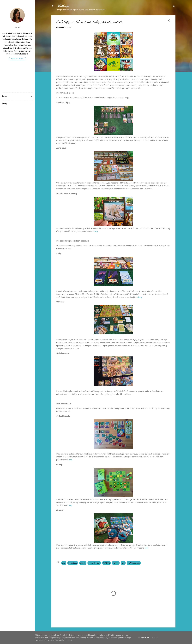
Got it (155, 638)
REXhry (116, 563)
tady (96, 231)
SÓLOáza (63, 6)
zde (71, 460)
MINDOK (106, 563)
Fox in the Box (94, 563)
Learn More (144, 638)
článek (83, 563)
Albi (64, 563)
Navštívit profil (17, 59)
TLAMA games (134, 563)
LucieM (17, 28)
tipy (123, 563)
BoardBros (73, 563)
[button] (169, 21)
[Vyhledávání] (174, 7)
